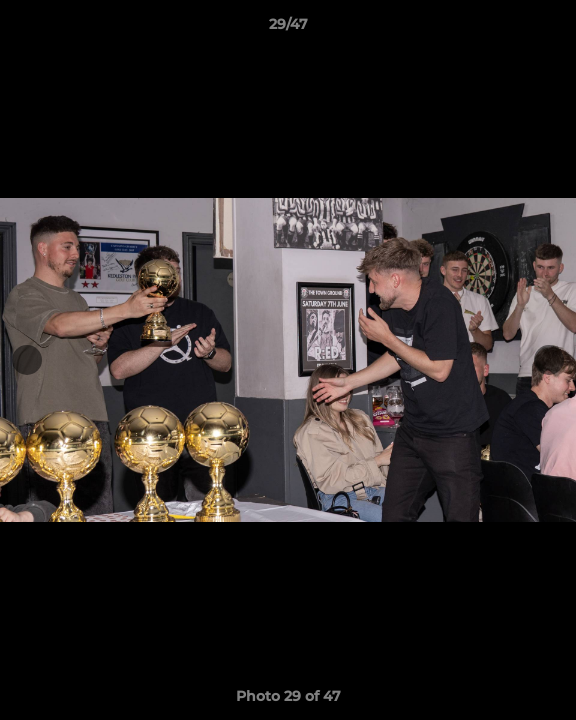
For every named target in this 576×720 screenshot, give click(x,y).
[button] (552, 29)
